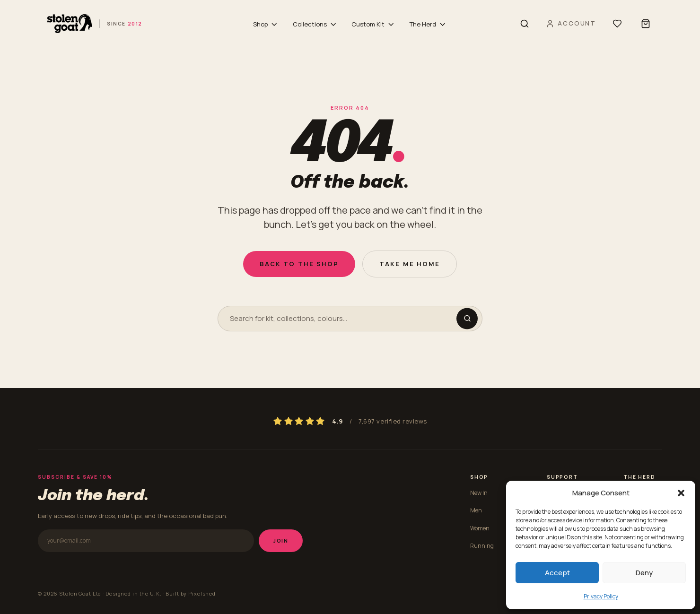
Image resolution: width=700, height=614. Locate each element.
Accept (557, 573)
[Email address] (146, 541)
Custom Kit (373, 24)
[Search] (525, 24)
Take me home (410, 264)
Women (480, 528)
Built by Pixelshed (191, 593)
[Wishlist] (617, 24)
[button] (681, 493)
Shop (266, 24)
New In (479, 493)
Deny (644, 573)
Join (281, 540)
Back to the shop (299, 264)
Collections (315, 24)
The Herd (428, 24)
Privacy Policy (601, 596)
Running (482, 546)
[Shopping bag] (646, 24)
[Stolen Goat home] (95, 24)
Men (476, 510)
